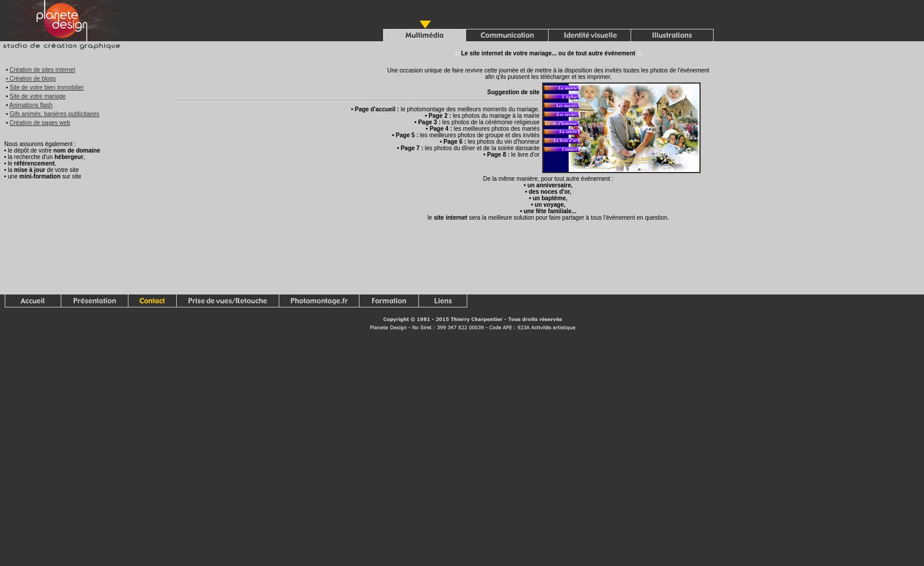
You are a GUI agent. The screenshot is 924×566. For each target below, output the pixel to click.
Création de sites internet (42, 70)
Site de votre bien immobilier (47, 87)
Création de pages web (40, 123)
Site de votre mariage (37, 96)
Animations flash (31, 105)
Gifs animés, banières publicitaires (54, 114)
